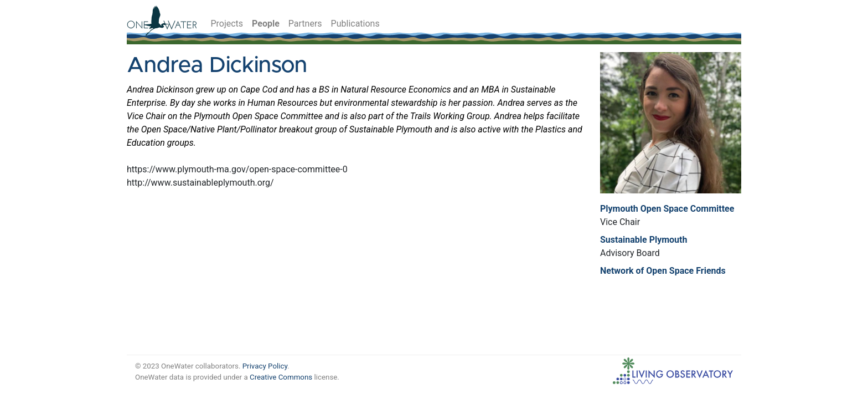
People (266, 24)
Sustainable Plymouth (644, 240)
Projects (227, 24)
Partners (305, 24)
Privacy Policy (265, 366)
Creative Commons (281, 377)
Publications (355, 24)
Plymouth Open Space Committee (667, 209)
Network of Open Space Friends (663, 271)
